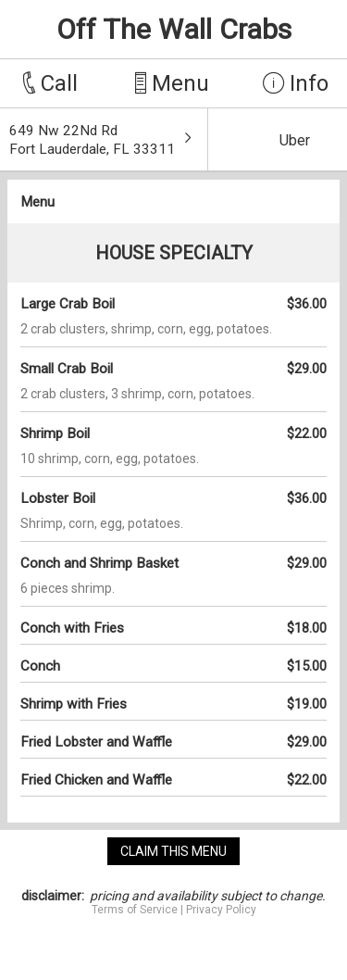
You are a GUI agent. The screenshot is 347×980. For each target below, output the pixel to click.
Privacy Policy (221, 910)
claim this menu (173, 851)
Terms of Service (135, 910)
